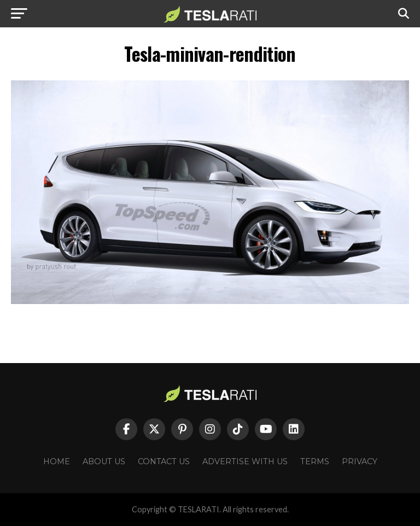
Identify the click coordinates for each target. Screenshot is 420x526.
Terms (315, 461)
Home (57, 461)
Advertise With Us (245, 461)
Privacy (360, 461)
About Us (104, 461)
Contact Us (164, 461)
